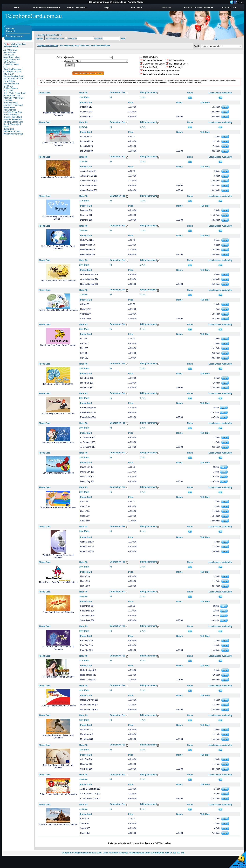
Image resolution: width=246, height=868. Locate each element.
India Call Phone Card (13, 98)
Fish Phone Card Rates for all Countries (58, 345)
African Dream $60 (89, 190)
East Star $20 (86, 645)
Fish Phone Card (11, 84)
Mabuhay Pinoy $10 (89, 700)
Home (17, 8)
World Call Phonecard (13, 134)
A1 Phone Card (10, 50)
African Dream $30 (89, 186)
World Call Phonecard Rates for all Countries (58, 556)
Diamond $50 (86, 220)
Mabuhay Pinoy (11, 103)
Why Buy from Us (76, 8)
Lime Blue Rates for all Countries (58, 384)
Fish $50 (84, 358)
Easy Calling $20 (88, 412)
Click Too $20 (86, 764)
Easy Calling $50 (88, 417)
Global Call (8, 86)
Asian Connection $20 (90, 794)
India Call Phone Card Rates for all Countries (58, 144)
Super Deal (9, 129)
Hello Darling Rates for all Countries (58, 677)
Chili (5, 67)
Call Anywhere (10, 62)
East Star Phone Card (13, 79)
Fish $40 (84, 353)
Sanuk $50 (85, 833)
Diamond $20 (86, 215)
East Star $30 (86, 650)
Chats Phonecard (11, 64)
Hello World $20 (87, 250)
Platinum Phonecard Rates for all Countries (58, 114)
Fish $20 (84, 348)
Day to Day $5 (87, 467)
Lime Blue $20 (87, 383)
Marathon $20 (86, 734)
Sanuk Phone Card (12, 124)
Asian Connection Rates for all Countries (58, 794)
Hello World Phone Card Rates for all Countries (58, 247)
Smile (6, 127)
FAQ (106, 8)
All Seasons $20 (88, 442)
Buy (9, 44)
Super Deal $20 (87, 616)
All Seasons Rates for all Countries (58, 443)
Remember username (55, 39)
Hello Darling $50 (88, 680)
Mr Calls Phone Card (13, 112)
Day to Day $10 (87, 472)
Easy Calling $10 (88, 408)
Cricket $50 (85, 319)
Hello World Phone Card (14, 93)
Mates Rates (9, 107)
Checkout (11, 31)
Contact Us (228, 8)
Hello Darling (9, 91)
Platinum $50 (86, 117)
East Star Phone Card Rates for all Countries (58, 648)
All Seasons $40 (88, 447)
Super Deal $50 (87, 620)
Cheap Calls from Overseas (198, 8)
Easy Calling (9, 81)
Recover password (15, 36)
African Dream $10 (89, 176)
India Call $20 (86, 146)
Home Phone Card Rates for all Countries (58, 582)
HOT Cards (137, 8)
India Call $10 (86, 141)
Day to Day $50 (87, 481)
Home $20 (85, 581)
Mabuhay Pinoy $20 (89, 705)
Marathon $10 (86, 730)
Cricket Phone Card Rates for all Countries (58, 310)
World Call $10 (87, 542)
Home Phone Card (12, 95)
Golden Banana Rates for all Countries (58, 281)
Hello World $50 (87, 254)
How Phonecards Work (46, 8)
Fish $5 (83, 339)
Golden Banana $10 (89, 275)
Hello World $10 (87, 245)
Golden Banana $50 (89, 284)
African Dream (10, 52)
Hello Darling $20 (88, 675)
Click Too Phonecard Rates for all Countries (58, 766)
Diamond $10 (86, 210)
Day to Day (8, 74)
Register (39, 38)
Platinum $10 (86, 107)
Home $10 (85, 576)
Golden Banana (11, 88)
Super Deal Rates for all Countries (58, 612)
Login (123, 38)
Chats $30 (85, 516)
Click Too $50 (86, 769)
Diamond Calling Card (13, 76)
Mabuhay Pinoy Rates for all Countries (58, 706)
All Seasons (9, 55)
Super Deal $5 (87, 606)
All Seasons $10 (88, 437)
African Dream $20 (89, 181)
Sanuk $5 (84, 819)
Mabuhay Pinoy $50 (89, 710)
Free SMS (167, 8)
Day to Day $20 (87, 477)
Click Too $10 (86, 759)
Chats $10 (85, 506)
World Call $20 (87, 547)
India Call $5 (86, 137)
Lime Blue (8, 100)
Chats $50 (85, 521)
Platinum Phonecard (13, 119)
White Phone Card (12, 131)
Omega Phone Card (13, 117)
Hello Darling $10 (88, 670)
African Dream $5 (88, 171)
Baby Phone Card (12, 60)
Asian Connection (11, 57)
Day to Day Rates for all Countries (58, 473)
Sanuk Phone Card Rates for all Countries (58, 825)
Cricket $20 (85, 314)
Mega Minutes (10, 110)
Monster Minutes (11, 115)
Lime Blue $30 (87, 388)
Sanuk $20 (85, 828)
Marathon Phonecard (13, 105)
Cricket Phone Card (12, 72)
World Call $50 (87, 551)
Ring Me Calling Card (13, 122)
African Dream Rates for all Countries (58, 177)
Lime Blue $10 (87, 378)
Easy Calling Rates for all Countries (58, 413)
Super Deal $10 (87, 611)
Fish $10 (84, 343)
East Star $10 (86, 641)
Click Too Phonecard (13, 69)
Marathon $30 (86, 739)
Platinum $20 (86, 112)
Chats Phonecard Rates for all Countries (58, 507)
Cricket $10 (85, 309)
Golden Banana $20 (89, 279)
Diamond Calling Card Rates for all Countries (58, 218)
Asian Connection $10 (90, 789)
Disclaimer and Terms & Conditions (147, 853)
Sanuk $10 (85, 824)
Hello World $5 (87, 240)
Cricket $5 (85, 304)
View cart (10, 28)
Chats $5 (84, 502)
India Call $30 (86, 151)
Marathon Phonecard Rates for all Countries (58, 737)
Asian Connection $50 (90, 799)
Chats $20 (85, 511)
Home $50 (85, 586)
